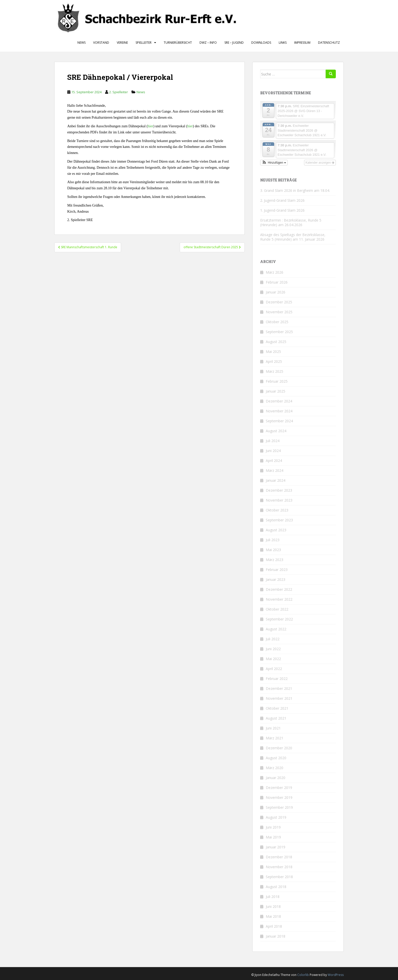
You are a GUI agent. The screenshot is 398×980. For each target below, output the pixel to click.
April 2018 (274, 926)
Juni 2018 (273, 906)
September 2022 (279, 619)
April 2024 (274, 461)
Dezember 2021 (279, 688)
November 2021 (279, 698)
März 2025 (275, 371)
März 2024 (275, 470)
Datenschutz (329, 43)
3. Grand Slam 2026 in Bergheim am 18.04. (295, 190)
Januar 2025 (276, 391)
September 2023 (279, 520)
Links (283, 43)
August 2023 (276, 530)
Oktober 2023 (277, 510)
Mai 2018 (273, 916)
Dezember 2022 (279, 589)
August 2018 (276, 887)
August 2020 (276, 758)
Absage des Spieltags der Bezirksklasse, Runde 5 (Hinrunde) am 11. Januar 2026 (293, 237)
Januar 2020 (276, 778)
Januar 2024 (276, 480)
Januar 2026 (276, 292)
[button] (274, 163)
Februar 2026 (277, 282)
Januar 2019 (276, 847)
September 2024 (279, 421)
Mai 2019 (273, 837)
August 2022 (276, 629)
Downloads (261, 43)
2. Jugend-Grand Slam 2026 (282, 200)
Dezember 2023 (279, 490)
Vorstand (101, 43)
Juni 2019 (273, 827)
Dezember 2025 (279, 302)
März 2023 (275, 560)
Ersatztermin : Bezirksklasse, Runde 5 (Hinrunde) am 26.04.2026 (291, 222)
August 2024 (276, 431)
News (81, 43)
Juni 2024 (273, 451)
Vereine (122, 43)
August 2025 (276, 342)
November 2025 (279, 312)
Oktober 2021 (277, 708)
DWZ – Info (208, 43)
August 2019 (276, 817)
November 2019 (279, 797)
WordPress (336, 975)
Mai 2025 (273, 352)
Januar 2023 (276, 579)
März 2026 (275, 272)
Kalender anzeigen (320, 163)
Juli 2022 (273, 639)
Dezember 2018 (279, 857)
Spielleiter (144, 43)
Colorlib (303, 975)
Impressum (302, 43)
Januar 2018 (276, 936)
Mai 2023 (273, 550)
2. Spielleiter (119, 92)
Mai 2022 (273, 659)
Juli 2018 (273, 897)
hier (151, 126)
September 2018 (279, 877)
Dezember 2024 (279, 401)
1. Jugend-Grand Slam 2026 (282, 210)
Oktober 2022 (277, 609)
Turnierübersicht (178, 43)
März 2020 (275, 768)
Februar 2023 (277, 570)
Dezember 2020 (279, 748)
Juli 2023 (273, 540)
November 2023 (279, 500)
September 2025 (279, 332)
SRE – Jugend (234, 43)
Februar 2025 (277, 381)
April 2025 (274, 361)
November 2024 (279, 411)
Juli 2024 (273, 441)
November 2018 (279, 867)
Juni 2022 (273, 649)
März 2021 (275, 738)
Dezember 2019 (279, 788)
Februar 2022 (277, 679)
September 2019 (279, 807)
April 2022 (274, 669)
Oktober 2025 (277, 322)
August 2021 (276, 718)
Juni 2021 (273, 728)
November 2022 (279, 599)
